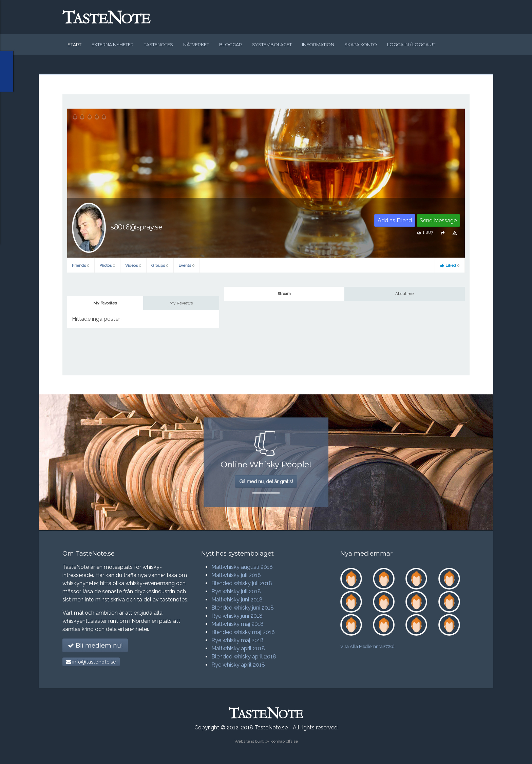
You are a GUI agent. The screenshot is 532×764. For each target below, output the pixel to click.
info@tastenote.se (91, 662)
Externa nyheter (113, 44)
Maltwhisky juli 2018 (236, 575)
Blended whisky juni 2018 (243, 608)
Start (74, 44)
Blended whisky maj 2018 (243, 632)
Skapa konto (361, 44)
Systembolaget (272, 44)
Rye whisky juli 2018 (236, 591)
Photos (107, 265)
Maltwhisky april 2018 (238, 648)
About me (404, 294)
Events (187, 265)
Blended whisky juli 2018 (242, 583)
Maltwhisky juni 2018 (237, 600)
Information (318, 44)
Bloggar (231, 44)
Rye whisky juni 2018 (237, 616)
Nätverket (196, 44)
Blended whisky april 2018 (244, 657)
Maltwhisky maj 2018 (237, 624)
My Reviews (181, 303)
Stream (284, 294)
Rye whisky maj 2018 (237, 640)
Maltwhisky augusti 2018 (242, 567)
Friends (81, 265)
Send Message (438, 220)
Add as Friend (395, 220)
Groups (160, 265)
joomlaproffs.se (284, 741)
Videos (133, 265)
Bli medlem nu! (95, 646)
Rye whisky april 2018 (238, 665)
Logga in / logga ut (411, 44)
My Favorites (105, 303)
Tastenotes (158, 44)
